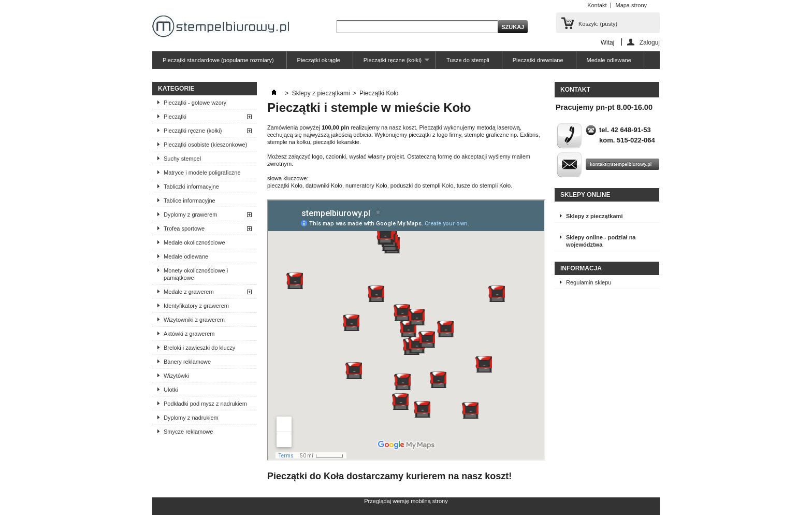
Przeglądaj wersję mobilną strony (406, 501)
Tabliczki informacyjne (191, 187)
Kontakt (597, 5)
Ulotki (171, 390)
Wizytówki (176, 376)
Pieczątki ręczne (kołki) (391, 63)
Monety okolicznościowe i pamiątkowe (196, 274)
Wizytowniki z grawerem (194, 320)
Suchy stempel (182, 159)
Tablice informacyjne (190, 201)
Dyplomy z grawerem (190, 214)
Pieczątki (175, 117)
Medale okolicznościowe (194, 242)
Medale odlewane (609, 60)
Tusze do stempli (468, 60)
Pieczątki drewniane (538, 60)
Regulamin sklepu (589, 282)
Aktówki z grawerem (189, 334)
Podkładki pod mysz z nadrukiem (205, 404)
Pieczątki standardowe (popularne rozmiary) (218, 60)
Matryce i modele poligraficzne (202, 173)
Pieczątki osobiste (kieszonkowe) (205, 145)
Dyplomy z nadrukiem (191, 418)
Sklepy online (585, 195)
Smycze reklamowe (188, 432)
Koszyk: (598, 24)
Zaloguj (650, 42)
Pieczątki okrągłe (319, 60)
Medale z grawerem (189, 292)
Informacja (581, 268)
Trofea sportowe (184, 228)
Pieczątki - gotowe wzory (195, 103)
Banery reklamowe (187, 362)
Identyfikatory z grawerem (196, 306)
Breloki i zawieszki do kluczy (199, 348)
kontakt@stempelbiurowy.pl (621, 164)
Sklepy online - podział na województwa (601, 241)
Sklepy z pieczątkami (321, 93)
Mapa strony (631, 5)
